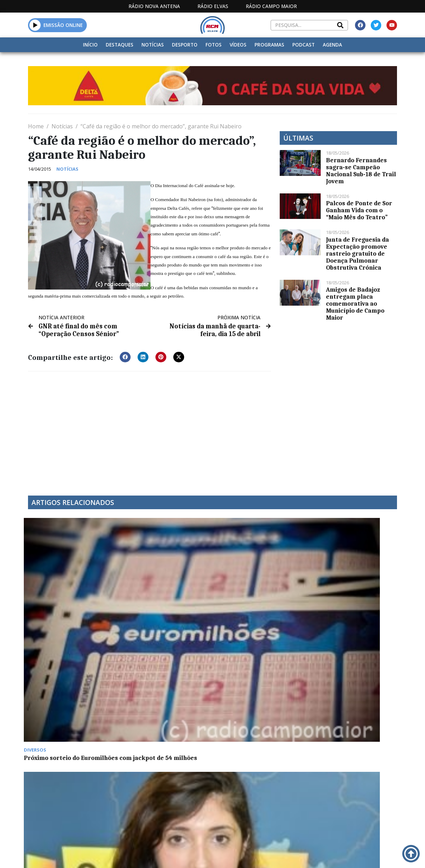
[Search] (340, 25)
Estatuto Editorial (177, 855)
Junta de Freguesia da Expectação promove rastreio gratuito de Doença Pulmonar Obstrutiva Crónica (357, 254)
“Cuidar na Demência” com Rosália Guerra (161, 590)
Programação (242, 855)
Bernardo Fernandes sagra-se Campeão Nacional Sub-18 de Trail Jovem (361, 171)
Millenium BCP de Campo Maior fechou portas (64, 686)
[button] (35, 25)
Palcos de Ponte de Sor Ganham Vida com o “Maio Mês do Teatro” (359, 210)
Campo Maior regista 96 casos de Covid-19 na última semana (351, 593)
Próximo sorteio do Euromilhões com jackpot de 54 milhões (69, 593)
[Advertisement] (149, 428)
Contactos (285, 855)
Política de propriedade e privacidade (344, 855)
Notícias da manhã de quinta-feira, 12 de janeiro (260, 590)
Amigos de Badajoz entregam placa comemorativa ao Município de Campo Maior (355, 304)
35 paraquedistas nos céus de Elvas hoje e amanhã (256, 686)
